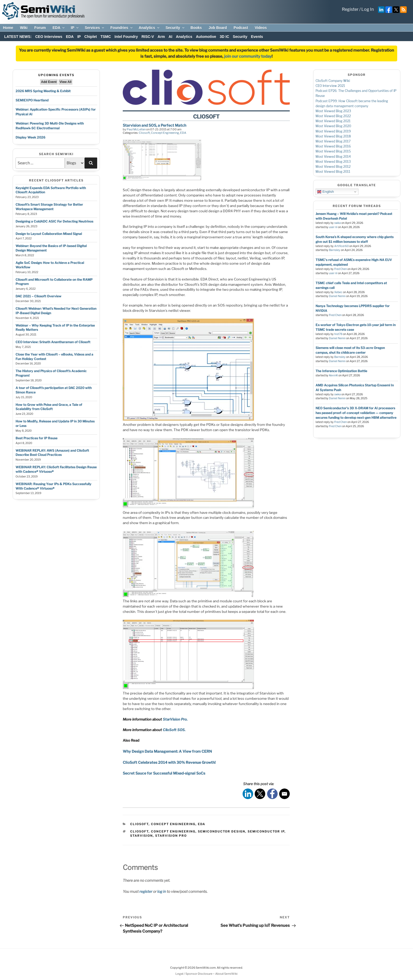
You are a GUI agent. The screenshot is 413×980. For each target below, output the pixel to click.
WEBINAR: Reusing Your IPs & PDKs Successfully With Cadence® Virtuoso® (53, 486)
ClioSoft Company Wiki (333, 81)
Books (196, 28)
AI (170, 37)
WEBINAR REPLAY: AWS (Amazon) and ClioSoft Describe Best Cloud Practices (52, 453)
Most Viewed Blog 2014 (333, 157)
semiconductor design (222, 831)
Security (175, 28)
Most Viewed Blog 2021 (333, 121)
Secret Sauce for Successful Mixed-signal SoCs (164, 773)
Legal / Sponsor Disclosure (194, 974)
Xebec (338, 292)
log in (162, 891)
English (325, 192)
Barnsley (335, 250)
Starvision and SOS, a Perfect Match (154, 125)
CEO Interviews (49, 37)
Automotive (206, 37)
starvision (141, 836)
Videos (261, 28)
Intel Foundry (126, 37)
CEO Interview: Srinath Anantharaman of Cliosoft (53, 342)
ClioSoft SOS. (174, 730)
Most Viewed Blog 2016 (333, 146)
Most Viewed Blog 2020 (333, 126)
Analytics (149, 28)
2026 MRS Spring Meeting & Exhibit (43, 91)
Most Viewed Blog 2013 (333, 162)
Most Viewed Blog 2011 (333, 172)
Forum (40, 28)
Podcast (241, 28)
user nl (333, 227)
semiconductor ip (266, 831)
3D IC (224, 37)
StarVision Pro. (175, 719)
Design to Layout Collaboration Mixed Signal (49, 234)
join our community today (248, 56)
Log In (368, 9)
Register (350, 9)
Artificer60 (341, 246)
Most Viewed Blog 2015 (333, 151)
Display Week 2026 (30, 137)
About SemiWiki (226, 974)
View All (65, 82)
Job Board (218, 28)
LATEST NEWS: (18, 37)
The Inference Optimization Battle (341, 371)
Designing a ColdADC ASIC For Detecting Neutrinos (54, 221)
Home (8, 28)
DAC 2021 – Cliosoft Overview (38, 296)
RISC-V (148, 37)
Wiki (24, 28)
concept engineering (173, 831)
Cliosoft (144, 133)
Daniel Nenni (337, 296)
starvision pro (171, 836)
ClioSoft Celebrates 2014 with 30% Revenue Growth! (169, 762)
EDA (59, 28)
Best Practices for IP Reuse (36, 438)
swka (338, 223)
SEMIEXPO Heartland (32, 100)
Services (95, 28)
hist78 (338, 334)
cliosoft (139, 831)
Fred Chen (341, 269)
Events (257, 37)
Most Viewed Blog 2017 (333, 141)
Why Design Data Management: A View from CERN (167, 751)
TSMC (106, 37)
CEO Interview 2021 (330, 86)
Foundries (122, 28)
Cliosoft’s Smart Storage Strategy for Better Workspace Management (49, 207)
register (146, 891)
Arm (161, 37)
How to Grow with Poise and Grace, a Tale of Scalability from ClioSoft (49, 407)
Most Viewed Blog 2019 (333, 131)
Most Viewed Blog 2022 (333, 116)
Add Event (49, 82)
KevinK (333, 375)
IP (75, 28)
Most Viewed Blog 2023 (333, 111)
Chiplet (90, 37)
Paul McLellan (136, 129)
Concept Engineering (165, 133)
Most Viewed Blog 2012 (333, 167)
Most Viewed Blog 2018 (333, 136)
